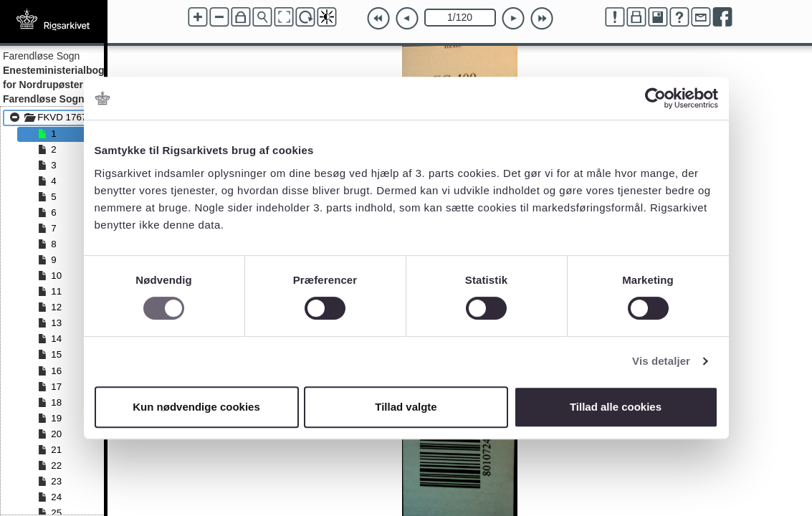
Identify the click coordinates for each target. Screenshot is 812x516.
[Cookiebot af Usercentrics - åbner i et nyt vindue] (655, 98)
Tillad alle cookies (616, 407)
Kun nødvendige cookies (196, 407)
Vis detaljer (661, 361)
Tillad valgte (406, 407)
